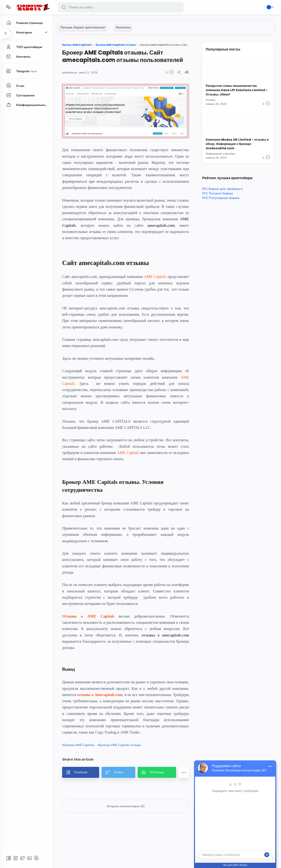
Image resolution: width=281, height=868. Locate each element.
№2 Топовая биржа (218, 193)
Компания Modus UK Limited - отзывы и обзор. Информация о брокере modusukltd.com (237, 144)
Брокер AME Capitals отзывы (120, 745)
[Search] (121, 7)
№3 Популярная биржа (221, 198)
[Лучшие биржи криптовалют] (83, 27)
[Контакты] (123, 27)
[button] (64, 7)
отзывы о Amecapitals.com (100, 695)
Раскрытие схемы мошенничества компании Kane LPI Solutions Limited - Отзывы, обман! (237, 90)
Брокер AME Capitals (79, 745)
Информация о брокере (221, 154)
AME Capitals (155, 277)
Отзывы (211, 100)
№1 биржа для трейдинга (222, 189)
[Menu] (8, 7)
